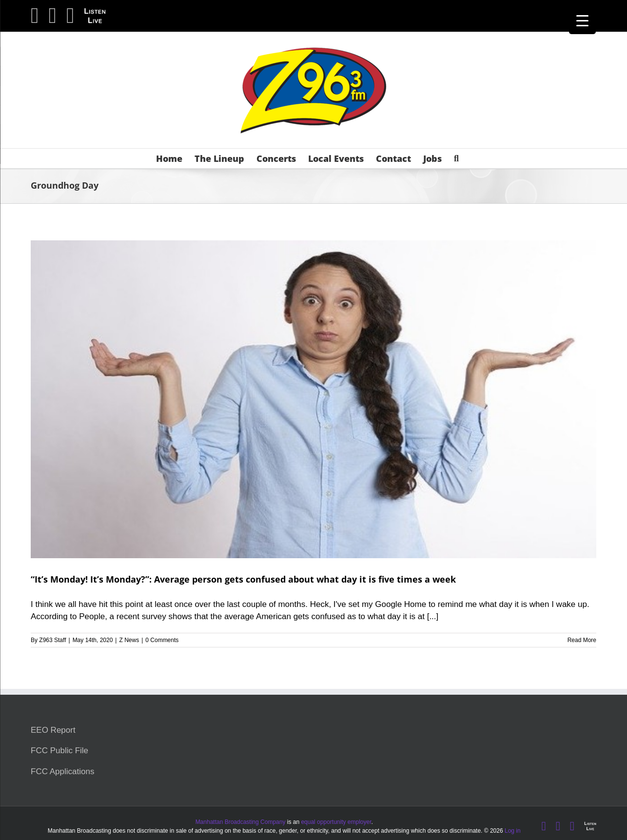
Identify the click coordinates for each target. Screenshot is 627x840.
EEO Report (53, 730)
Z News (129, 640)
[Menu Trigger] (582, 21)
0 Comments (162, 640)
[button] (456, 158)
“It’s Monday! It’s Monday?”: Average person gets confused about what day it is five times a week (243, 579)
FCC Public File (59, 751)
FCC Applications (62, 772)
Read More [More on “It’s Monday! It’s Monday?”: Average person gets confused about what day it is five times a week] (582, 640)
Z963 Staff (52, 640)
